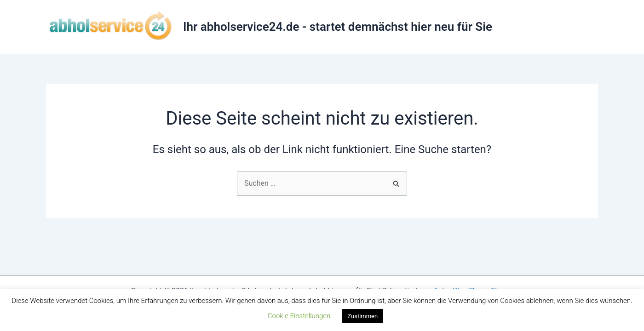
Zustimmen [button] (362, 316)
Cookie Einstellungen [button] (299, 316)
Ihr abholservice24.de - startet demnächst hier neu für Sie (338, 27)
